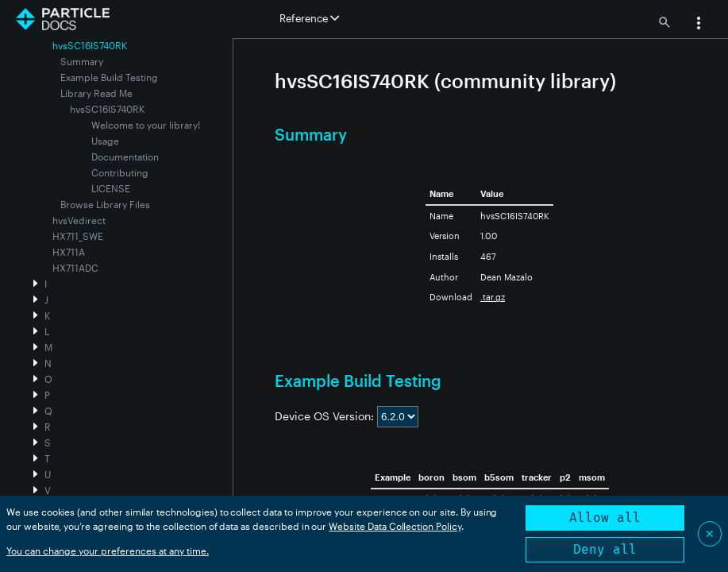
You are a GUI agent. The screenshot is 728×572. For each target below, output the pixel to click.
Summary (82, 61)
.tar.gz (493, 297)
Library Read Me (96, 93)
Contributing (120, 172)
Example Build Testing (109, 77)
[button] (699, 25)
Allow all (605, 518)
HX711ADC (75, 268)
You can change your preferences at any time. (108, 551)
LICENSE (111, 188)
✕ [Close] (710, 533)
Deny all (605, 549)
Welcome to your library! (146, 125)
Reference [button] (309, 18)
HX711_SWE (78, 236)
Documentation (125, 157)
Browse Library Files (105, 204)
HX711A (69, 252)
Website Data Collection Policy (395, 526)
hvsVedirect (79, 220)
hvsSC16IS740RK (107, 109)
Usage (105, 141)
